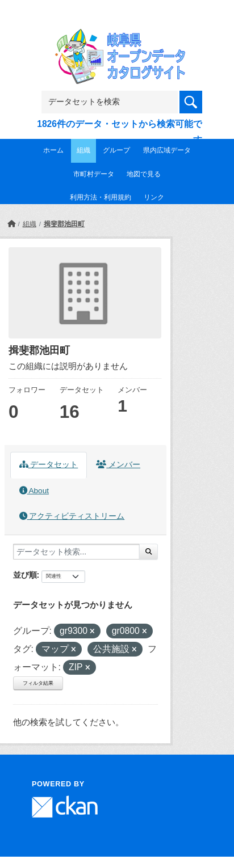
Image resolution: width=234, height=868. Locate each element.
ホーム (53, 150)
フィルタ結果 (38, 683)
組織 (83, 150)
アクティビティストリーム (72, 516)
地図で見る (144, 174)
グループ (116, 150)
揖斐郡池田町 (64, 224)
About (34, 491)
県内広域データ (167, 150)
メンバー (118, 465)
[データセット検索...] (76, 552)
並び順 (25, 575)
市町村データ (94, 174)
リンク (154, 197)
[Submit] (149, 552)
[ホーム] (11, 224)
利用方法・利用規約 (101, 197)
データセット (49, 465)
